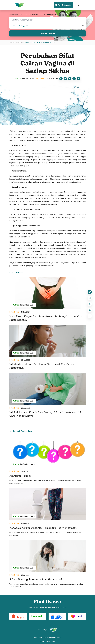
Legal (42, 641)
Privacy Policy (50, 641)
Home (12, 42)
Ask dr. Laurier (48, 33)
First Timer (19, 42)
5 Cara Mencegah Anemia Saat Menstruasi (36, 579)
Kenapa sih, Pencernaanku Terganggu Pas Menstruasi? (43, 528)
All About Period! (20, 476)
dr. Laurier (63, 5)
